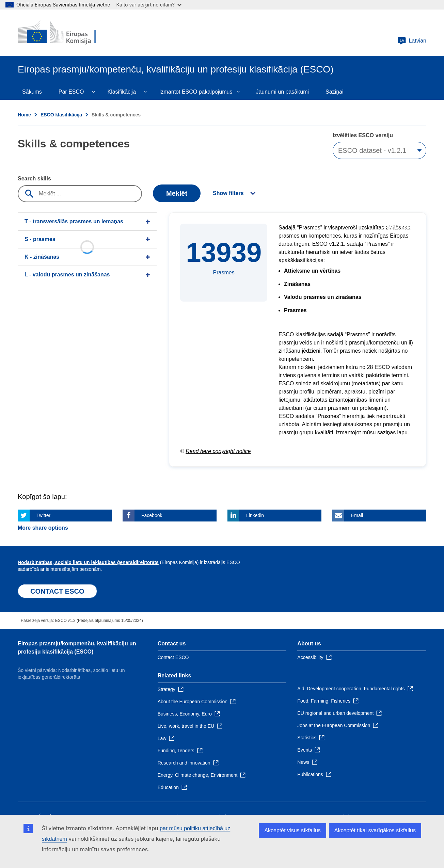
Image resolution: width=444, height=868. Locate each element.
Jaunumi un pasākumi (282, 92)
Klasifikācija (122, 92)
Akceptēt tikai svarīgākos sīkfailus (375, 830)
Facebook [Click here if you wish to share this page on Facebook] (152, 515)
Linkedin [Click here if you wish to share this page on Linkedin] (255, 515)
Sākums (32, 92)
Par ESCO (71, 92)
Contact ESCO (173, 657)
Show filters (228, 193)
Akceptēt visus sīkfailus (292, 830)
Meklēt (177, 193)
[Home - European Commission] (67, 33)
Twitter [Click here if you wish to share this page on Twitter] (43, 515)
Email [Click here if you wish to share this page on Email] (357, 515)
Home (24, 115)
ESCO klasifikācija (61, 115)
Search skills (34, 179)
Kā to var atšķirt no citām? (149, 5)
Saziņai (334, 92)
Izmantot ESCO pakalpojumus (196, 92)
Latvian (412, 41)
